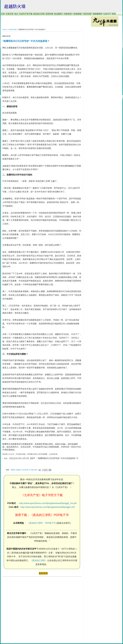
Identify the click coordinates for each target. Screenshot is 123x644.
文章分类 (10, 14)
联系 (114, 14)
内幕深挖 (68, 14)
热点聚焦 (59, 14)
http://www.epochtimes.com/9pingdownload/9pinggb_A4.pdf (48, 503)
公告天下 (107, 14)
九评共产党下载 (26, 14)
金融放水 (19, 470)
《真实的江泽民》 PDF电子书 (41, 523)
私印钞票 (25, 470)
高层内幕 (49, 14)
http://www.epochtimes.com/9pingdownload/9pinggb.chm (48, 507)
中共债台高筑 (12, 30)
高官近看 (88, 14)
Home (4, 30)
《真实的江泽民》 (39, 560)
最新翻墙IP (98, 14)
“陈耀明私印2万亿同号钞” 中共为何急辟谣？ (26, 41)
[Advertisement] (20, 608)
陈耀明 (13, 470)
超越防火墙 (15, 6)
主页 (3, 14)
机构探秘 (78, 14)
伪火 (16, 14)
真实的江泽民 (39, 14)
